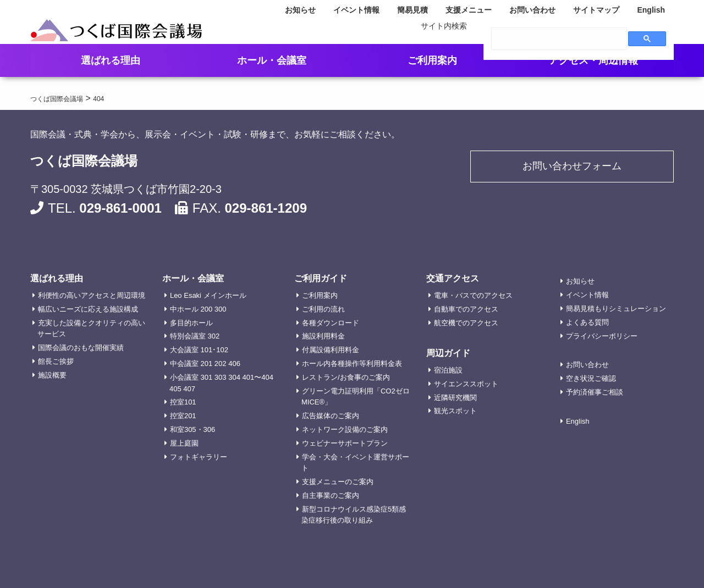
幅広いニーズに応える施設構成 (88, 309)
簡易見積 (413, 10)
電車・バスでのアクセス (473, 295)
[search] (559, 39)
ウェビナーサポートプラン (345, 443)
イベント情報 (356, 10)
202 (221, 364)
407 (189, 389)
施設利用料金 (323, 336)
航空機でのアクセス (466, 323)
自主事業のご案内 (331, 495)
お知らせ (300, 10)
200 (207, 309)
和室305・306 (193, 429)
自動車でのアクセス (466, 309)
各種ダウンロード (331, 323)
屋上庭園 (184, 443)
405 (175, 389)
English (651, 10)
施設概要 (52, 375)
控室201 (183, 416)
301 (207, 377)
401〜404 (258, 377)
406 (234, 364)
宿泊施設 (448, 370)
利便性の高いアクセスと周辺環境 (92, 295)
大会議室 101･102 (199, 350)
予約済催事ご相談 (595, 392)
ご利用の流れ (323, 309)
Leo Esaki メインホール (208, 295)
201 (207, 364)
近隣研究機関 (455, 398)
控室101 (183, 402)
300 (221, 309)
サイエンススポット (466, 384)
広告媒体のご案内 (331, 416)
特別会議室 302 (195, 336)
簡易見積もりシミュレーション (616, 309)
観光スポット (455, 411)
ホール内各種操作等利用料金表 (352, 364)
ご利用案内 (320, 295)
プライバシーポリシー (602, 336)
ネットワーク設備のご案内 (345, 429)
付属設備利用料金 (331, 350)
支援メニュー (469, 10)
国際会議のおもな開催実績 (81, 348)
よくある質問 (587, 322)
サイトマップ (596, 10)
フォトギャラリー (199, 457)
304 (234, 377)
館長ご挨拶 (56, 361)
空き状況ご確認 (591, 378)
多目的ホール (191, 323)
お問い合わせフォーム (572, 168)
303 (221, 377)
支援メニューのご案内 (338, 482)
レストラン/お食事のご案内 (346, 377)
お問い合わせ (532, 10)
